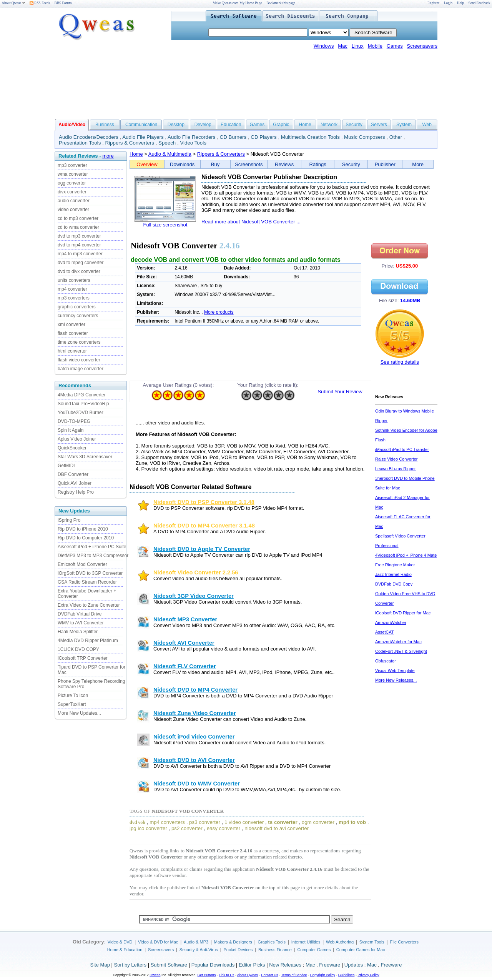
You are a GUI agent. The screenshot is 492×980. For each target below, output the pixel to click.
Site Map (100, 965)
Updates (354, 965)
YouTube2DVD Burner (81, 413)
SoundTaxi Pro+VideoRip (83, 404)
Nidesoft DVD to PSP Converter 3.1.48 (204, 502)
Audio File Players (143, 137)
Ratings (318, 164)
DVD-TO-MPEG (74, 421)
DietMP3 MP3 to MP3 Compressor (93, 556)
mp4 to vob (352, 822)
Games (395, 46)
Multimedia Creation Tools (310, 137)
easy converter (224, 828)
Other (396, 137)
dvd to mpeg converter (81, 263)
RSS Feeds (40, 3)
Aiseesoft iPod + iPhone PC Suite (92, 547)
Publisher (385, 164)
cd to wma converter (78, 227)
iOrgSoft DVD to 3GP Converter (90, 573)
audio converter (74, 201)
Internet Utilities (306, 942)
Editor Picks (252, 965)
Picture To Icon (73, 695)
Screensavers (422, 46)
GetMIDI (66, 466)
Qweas (155, 975)
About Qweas (13, 3)
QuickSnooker (72, 448)
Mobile (375, 46)
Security (354, 125)
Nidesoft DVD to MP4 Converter (195, 690)
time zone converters (79, 342)
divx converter (72, 192)
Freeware (330, 965)
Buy (215, 164)
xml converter (71, 324)
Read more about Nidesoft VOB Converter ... (251, 222)
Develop (203, 125)
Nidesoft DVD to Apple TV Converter (202, 549)
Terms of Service (294, 975)
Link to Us (226, 975)
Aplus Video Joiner (77, 439)
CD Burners (233, 137)
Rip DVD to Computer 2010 (86, 538)
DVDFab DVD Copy (394, 584)
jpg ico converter (148, 828)
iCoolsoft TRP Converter (83, 658)
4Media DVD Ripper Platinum (88, 641)
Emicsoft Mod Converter (82, 564)
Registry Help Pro (76, 492)
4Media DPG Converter (82, 395)
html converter (72, 351)
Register (433, 3)
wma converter (73, 174)
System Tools (372, 942)
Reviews (284, 164)
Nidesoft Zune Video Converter (195, 713)
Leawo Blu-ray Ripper (396, 469)
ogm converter (318, 822)
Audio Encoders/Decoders (89, 137)
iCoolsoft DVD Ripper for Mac (403, 613)
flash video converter (79, 360)
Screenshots (249, 164)
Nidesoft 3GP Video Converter (194, 596)
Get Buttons (207, 975)
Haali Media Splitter (78, 632)
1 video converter (244, 822)
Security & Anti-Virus (199, 950)
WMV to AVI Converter (81, 623)
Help (460, 3)
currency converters (78, 316)
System (404, 125)
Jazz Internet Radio (393, 574)
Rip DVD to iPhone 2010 (83, 529)
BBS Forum (63, 3)
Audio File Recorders (191, 137)
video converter (73, 210)
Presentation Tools (80, 143)
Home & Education (125, 950)
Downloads (182, 164)
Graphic (281, 125)
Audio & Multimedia (170, 154)
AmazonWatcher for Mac (398, 642)
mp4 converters (167, 822)
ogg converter (72, 183)
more (108, 156)
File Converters (404, 942)
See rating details (400, 362)
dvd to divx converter (79, 271)
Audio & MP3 (196, 942)
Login (448, 3)
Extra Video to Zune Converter (89, 605)
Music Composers (365, 137)
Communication (141, 125)
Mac (343, 46)
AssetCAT (385, 632)
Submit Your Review (340, 392)
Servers (379, 125)
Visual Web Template (395, 671)
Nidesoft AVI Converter (184, 643)
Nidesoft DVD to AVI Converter (194, 760)
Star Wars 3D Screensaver (85, 457)
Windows (324, 46)
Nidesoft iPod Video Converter (194, 737)
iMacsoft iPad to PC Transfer (402, 449)
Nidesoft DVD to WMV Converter (197, 784)
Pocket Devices (238, 950)
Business (105, 125)
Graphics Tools (272, 942)
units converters (74, 280)
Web (427, 125)
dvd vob (137, 822)
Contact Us (270, 975)
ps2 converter (187, 828)
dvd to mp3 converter (79, 236)
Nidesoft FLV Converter (185, 666)
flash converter (73, 333)
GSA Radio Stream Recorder (87, 582)
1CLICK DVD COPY (78, 649)
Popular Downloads (213, 965)
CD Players (263, 137)
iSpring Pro (69, 520)
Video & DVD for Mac (158, 942)
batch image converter (81, 369)
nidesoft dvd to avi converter (277, 828)
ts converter (283, 822)
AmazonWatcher (391, 622)
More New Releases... (396, 680)
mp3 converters (74, 298)
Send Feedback (480, 3)
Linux (358, 46)
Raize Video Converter (396, 459)
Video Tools (193, 143)
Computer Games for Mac (361, 950)
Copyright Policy (323, 975)
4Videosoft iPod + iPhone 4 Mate (406, 555)
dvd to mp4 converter (79, 245)
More (418, 164)
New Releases (285, 965)
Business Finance (275, 950)
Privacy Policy (368, 975)
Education (231, 125)
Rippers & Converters (130, 143)
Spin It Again (71, 430)
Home (305, 125)
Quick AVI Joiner (75, 483)
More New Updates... (79, 713)
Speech (167, 143)
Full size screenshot (165, 225)
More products (219, 312)
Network (329, 125)
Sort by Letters (130, 965)
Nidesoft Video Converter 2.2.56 (196, 572)
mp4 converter (72, 289)
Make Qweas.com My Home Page (237, 3)
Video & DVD (120, 942)
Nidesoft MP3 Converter (185, 619)
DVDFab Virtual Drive (80, 614)
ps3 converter (205, 822)
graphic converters (77, 307)
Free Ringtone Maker (395, 565)
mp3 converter (72, 165)
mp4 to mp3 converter (80, 254)
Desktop (176, 125)
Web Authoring (340, 942)
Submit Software (169, 965)
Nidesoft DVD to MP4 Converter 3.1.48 (204, 526)
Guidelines (347, 975)
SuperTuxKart (72, 704)
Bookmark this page (281, 3)
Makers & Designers (233, 942)
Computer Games (314, 950)
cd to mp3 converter (78, 218)
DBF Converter (73, 474)
